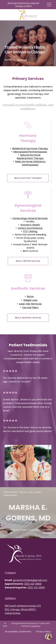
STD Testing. (30, 231)
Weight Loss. (30, 300)
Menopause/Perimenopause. (30, 152)
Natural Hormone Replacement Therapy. (30, 157)
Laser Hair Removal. (30, 304)
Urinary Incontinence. (30, 228)
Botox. (30, 296)
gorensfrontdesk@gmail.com (30, 580)
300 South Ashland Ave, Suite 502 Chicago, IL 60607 (23, 5)
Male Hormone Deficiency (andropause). (30, 163)
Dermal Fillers (30, 308)
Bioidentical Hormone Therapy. (30, 148)
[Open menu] (49, 5)
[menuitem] (18, 632)
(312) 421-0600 (33, 584)
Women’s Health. (30, 225)
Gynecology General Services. (30, 218)
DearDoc (36, 626)
